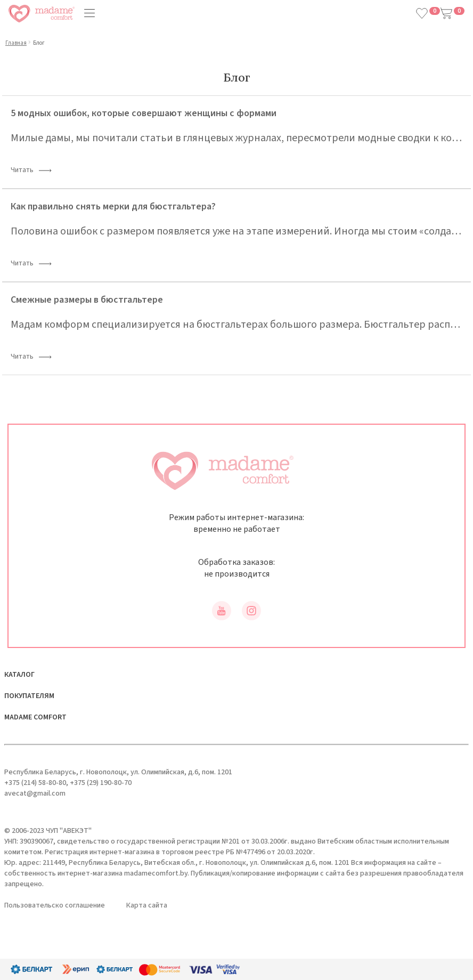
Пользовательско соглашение (55, 905)
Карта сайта (147, 905)
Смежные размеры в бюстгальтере (87, 300)
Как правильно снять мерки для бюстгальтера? (113, 206)
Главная (16, 43)
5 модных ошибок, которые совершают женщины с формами (144, 113)
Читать (31, 171)
